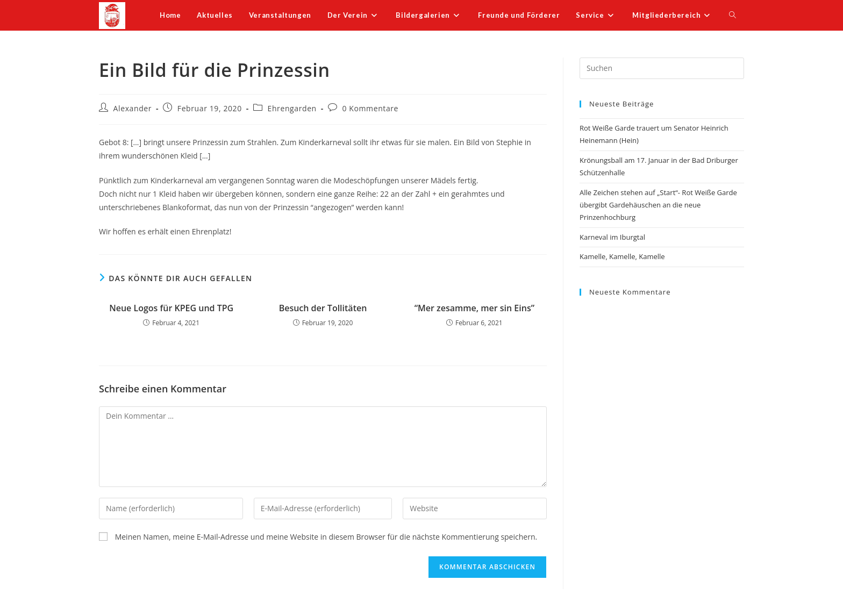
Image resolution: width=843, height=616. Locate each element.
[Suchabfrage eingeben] (662, 68)
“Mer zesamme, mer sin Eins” (474, 308)
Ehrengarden (292, 108)
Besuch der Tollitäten (323, 308)
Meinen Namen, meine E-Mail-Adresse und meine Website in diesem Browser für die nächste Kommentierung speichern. (326, 537)
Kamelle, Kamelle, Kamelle (622, 256)
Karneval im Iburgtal (612, 237)
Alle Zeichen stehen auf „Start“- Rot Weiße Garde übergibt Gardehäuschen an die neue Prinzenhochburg (658, 205)
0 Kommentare (371, 108)
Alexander (133, 108)
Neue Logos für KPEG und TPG (171, 308)
